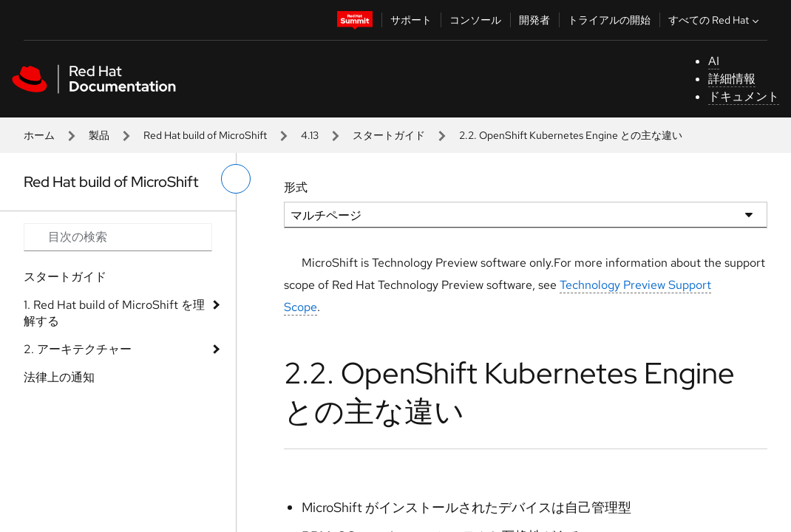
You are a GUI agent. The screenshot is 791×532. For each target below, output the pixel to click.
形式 (296, 187)
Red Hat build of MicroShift (205, 135)
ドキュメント (744, 96)
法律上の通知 (59, 377)
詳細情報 (732, 79)
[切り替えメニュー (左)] (236, 179)
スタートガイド (389, 135)
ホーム (39, 135)
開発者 (534, 20)
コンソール (475, 20)
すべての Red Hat (715, 20)
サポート (411, 20)
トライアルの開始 (609, 20)
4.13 (310, 135)
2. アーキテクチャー (78, 349)
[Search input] (118, 237)
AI (714, 61)
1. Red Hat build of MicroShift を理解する (114, 313)
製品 (99, 135)
